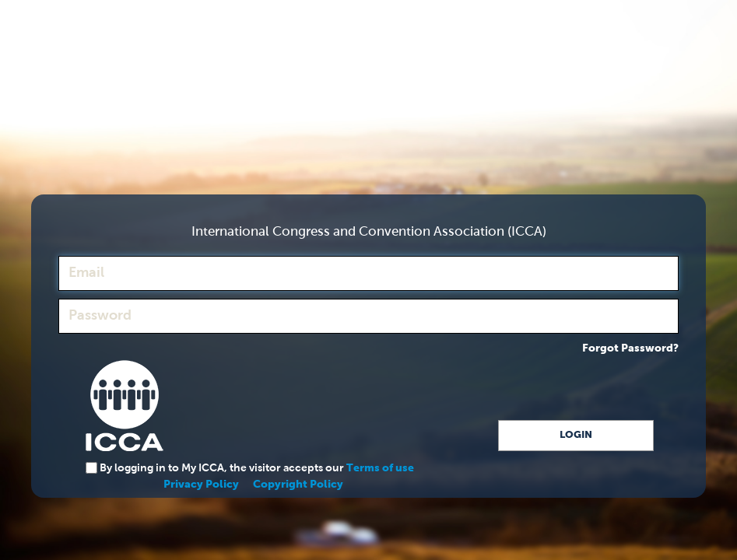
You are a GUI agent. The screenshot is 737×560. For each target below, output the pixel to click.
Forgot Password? (630, 348)
